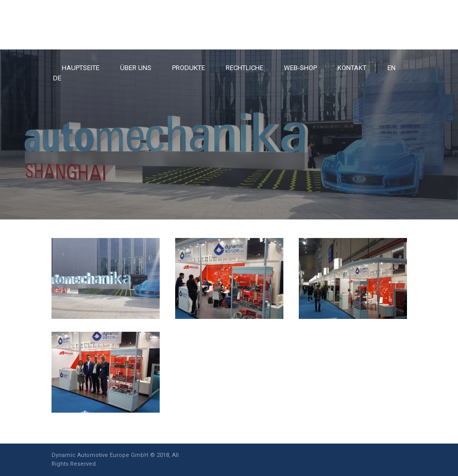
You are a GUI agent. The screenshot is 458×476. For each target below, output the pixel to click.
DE (57, 78)
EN (392, 68)
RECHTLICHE (244, 68)
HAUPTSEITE (81, 68)
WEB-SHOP (300, 68)
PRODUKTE (189, 68)
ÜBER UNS (136, 68)
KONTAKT (352, 68)
